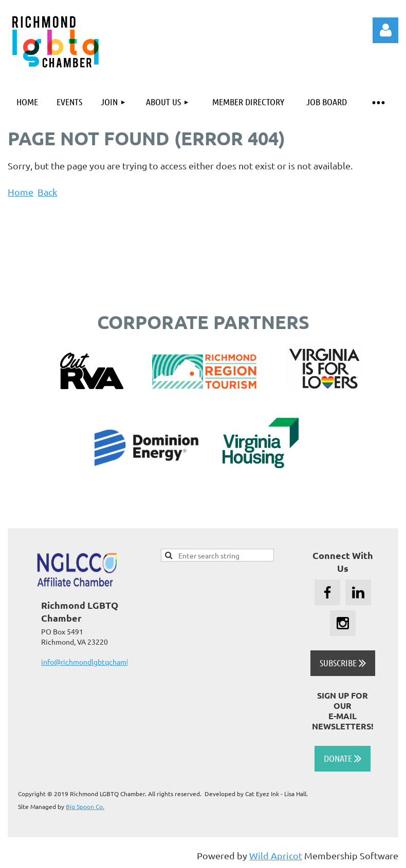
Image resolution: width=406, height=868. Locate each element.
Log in (385, 30)
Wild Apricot (276, 855)
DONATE (343, 758)
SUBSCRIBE (343, 663)
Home (21, 192)
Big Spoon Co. (85, 806)
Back (47, 192)
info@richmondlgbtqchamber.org (95, 662)
